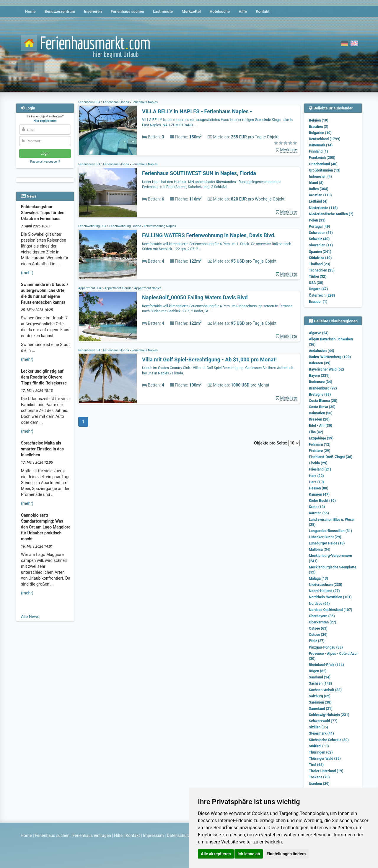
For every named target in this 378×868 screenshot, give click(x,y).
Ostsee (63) (318, 628)
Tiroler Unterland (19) (326, 771)
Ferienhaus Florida (116, 102)
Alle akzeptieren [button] (216, 854)
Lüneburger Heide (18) (327, 543)
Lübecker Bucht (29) (325, 537)
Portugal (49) (320, 227)
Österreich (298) (322, 295)
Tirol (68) (316, 765)
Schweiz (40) (319, 239)
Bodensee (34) (321, 382)
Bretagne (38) (320, 395)
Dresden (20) (319, 419)
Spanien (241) (320, 252)
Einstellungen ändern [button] (286, 854)
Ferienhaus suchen (127, 11)
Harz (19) (316, 482)
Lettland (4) (318, 201)
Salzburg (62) (320, 696)
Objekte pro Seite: (277, 443)
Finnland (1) (318, 151)
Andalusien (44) (321, 351)
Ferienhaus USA (90, 102)
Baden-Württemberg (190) (330, 357)
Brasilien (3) (318, 127)
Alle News (30, 617)
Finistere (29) (320, 451)
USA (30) (316, 283)
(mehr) (27, 273)
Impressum (153, 835)
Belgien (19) (319, 120)
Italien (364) (319, 189)
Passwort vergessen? (45, 162)
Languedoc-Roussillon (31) (330, 531)
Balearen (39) (320, 363)
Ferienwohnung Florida (125, 226)
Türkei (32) (318, 277)
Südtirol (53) (319, 746)
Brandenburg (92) (323, 388)
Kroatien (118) (320, 195)
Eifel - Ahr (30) (321, 426)
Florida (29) (318, 463)
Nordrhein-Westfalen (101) (330, 597)
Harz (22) (316, 476)
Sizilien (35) (318, 727)
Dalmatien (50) (321, 413)
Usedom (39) (319, 784)
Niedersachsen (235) (326, 585)
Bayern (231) (319, 376)
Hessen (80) (319, 488)
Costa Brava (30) (322, 407)
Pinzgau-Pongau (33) (326, 647)
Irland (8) (316, 183)
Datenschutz (178, 835)
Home (30, 11)
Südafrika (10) (320, 258)
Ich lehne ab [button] (249, 854)
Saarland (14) (320, 677)
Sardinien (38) (320, 702)
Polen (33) (317, 220)
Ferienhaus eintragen (92, 835)
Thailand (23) (320, 264)
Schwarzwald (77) (323, 721)
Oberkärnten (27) (322, 622)
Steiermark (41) (321, 733)
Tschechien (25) (322, 270)
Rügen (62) (318, 671)
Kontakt (263, 11)
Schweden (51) (321, 233)
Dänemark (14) (321, 145)
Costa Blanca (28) (323, 401)
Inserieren (93, 11)
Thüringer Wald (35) (325, 759)
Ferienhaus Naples (144, 102)
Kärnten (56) (319, 513)
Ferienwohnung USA (93, 226)
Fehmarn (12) (320, 444)
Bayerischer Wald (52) (326, 369)
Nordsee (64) (319, 604)
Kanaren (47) (319, 494)
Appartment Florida (118, 288)
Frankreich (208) (322, 158)
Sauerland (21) (321, 709)
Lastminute (163, 11)
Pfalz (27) (317, 641)
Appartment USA (90, 288)
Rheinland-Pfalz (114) (326, 665)
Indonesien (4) (320, 177)
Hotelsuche (220, 11)
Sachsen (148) (320, 683)
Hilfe (243, 11)
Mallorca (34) (320, 549)
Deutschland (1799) (325, 139)
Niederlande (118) (323, 208)
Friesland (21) (320, 469)
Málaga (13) (318, 578)
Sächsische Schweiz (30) (329, 740)
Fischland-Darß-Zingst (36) (331, 457)
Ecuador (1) (318, 302)
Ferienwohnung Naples (159, 226)
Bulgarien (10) (320, 133)
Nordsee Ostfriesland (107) (331, 610)
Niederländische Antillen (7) (331, 214)
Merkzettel (191, 11)
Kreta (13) (317, 507)
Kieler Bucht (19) (322, 501)
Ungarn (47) (318, 289)
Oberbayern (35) (322, 616)
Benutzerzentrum (60, 11)
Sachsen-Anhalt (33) (325, 690)
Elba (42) (316, 432)
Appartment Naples (148, 288)
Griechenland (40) (323, 164)
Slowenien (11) (321, 245)
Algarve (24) (319, 333)
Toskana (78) (319, 777)
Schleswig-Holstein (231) (329, 715)
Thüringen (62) (321, 752)
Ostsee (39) (318, 635)
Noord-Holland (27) (324, 591)
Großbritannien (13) (325, 170)
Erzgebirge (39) (321, 438)
